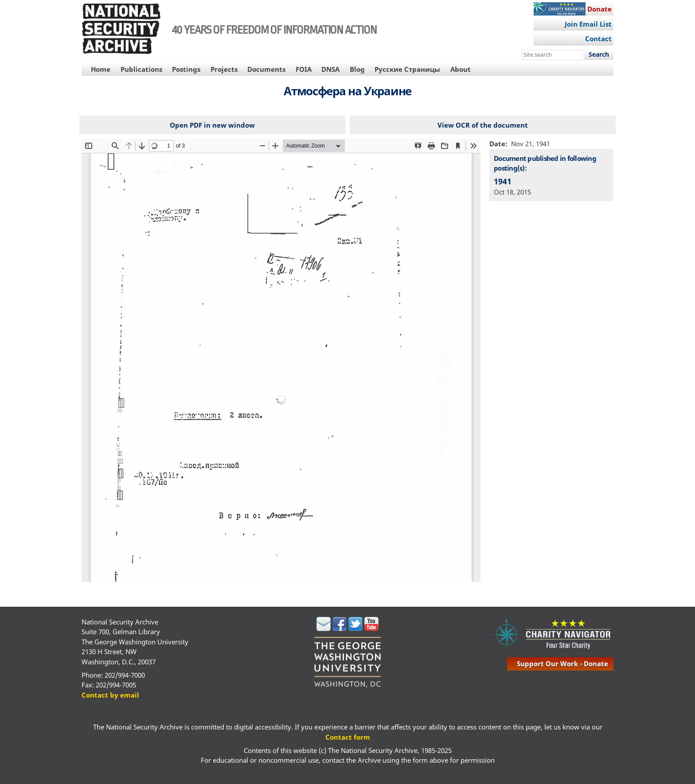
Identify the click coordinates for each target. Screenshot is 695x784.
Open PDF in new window (212, 125)
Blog (357, 69)
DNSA (330, 69)
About (461, 69)
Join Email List (588, 24)
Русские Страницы (407, 69)
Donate (599, 9)
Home (101, 69)
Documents (266, 69)
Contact (598, 39)
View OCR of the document (483, 125)
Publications (141, 69)
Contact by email (110, 695)
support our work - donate (562, 663)
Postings (186, 69)
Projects (224, 69)
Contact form (348, 737)
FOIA (304, 69)
